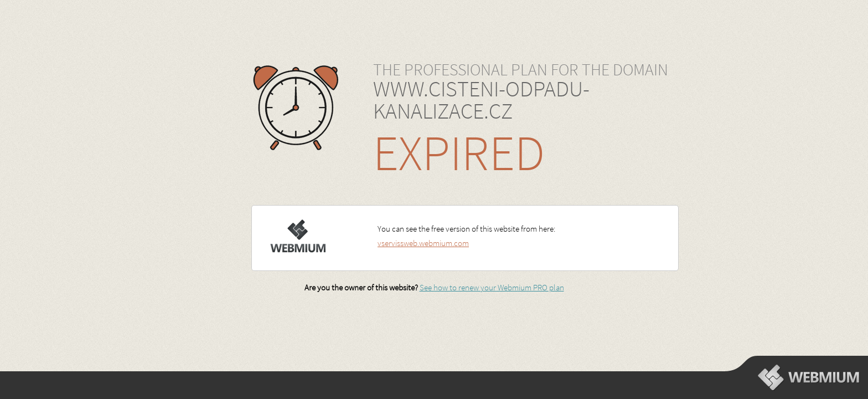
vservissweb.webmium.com (423, 243)
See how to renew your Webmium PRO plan (492, 287)
